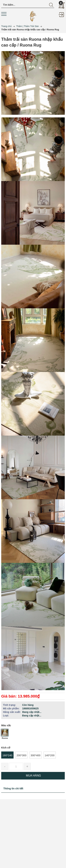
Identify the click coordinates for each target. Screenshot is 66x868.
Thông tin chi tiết (13, 788)
